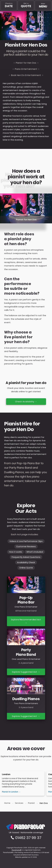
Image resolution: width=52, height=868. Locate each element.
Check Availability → (26, 402)
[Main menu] (43, 6)
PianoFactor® (17, 850)
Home (7, 803)
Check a (9, 5)
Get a (26, 5)
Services (19, 803)
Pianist (31, 803)
